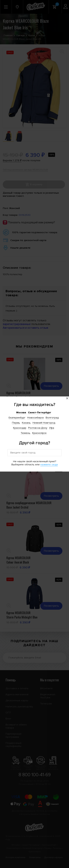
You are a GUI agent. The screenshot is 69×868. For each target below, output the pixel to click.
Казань (26, 423)
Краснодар (20, 428)
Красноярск (39, 433)
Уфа (52, 428)
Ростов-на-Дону (38, 428)
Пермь (16, 423)
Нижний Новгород (44, 423)
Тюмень (25, 433)
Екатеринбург (17, 418)
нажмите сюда (49, 465)
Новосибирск (36, 418)
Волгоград (52, 418)
